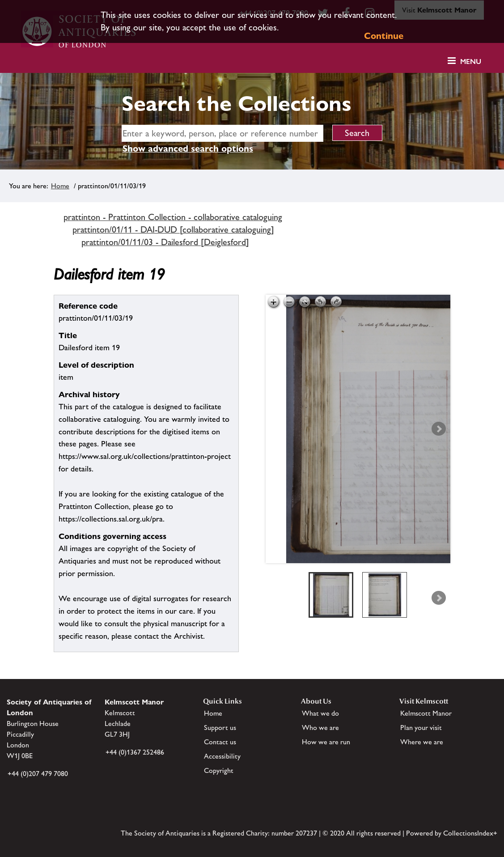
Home (60, 186)
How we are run (326, 742)
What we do (320, 713)
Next (439, 429)
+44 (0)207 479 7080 (38, 774)
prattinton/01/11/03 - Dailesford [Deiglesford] (165, 242)
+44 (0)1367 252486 (135, 752)
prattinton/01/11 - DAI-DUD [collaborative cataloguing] (173, 229)
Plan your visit (421, 728)
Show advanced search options (188, 148)
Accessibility (222, 756)
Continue (384, 36)
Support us (220, 728)
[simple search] (222, 133)
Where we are (422, 742)
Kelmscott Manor (426, 713)
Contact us (220, 742)
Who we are (320, 728)
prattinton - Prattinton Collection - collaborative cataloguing (173, 217)
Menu (471, 62)
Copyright (219, 770)
